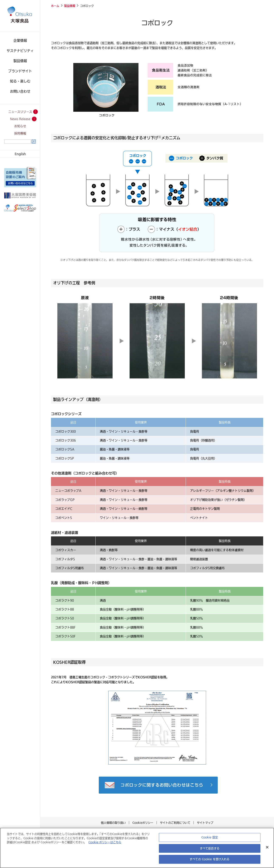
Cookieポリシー (143, 823)
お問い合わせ (20, 91)
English (20, 154)
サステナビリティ (20, 51)
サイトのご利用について (174, 823)
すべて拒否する (210, 848)
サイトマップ (204, 823)
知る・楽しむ (20, 81)
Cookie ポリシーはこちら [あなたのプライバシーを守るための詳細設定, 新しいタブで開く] (96, 842)
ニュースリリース (20, 112)
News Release (20, 119)
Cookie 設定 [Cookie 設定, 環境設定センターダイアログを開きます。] (210, 838)
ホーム (55, 6)
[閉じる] (267, 848)
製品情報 (20, 61)
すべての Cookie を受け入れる (210, 859)
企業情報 (20, 40)
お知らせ (20, 126)
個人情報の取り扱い (114, 823)
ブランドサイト (20, 71)
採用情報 (20, 133)
